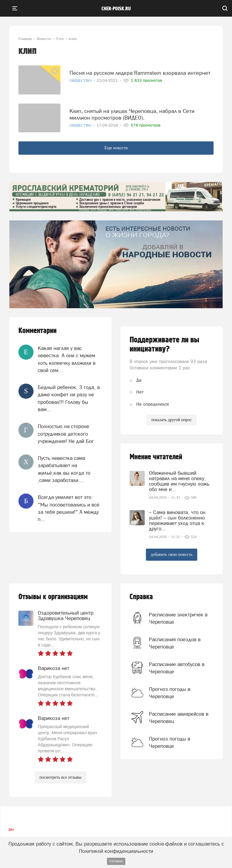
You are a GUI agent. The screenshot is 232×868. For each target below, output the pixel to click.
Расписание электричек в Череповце (178, 618)
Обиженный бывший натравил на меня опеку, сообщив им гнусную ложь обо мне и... (179, 481)
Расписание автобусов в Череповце (177, 668)
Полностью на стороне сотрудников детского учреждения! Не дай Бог (66, 434)
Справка (141, 597)
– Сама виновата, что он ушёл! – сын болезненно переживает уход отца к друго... (177, 520)
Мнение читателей (156, 457)
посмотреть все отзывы (61, 777)
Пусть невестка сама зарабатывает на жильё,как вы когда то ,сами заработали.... (64, 469)
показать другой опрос (172, 420)
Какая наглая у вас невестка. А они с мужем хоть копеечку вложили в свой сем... (67, 359)
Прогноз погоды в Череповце (170, 693)
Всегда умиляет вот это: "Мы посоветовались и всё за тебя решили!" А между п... (69, 508)
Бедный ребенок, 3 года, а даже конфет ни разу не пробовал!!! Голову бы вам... (69, 398)
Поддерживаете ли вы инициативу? (164, 345)
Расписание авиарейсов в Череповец (179, 718)
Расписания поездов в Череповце (175, 643)
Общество (81, 80)
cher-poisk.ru (116, 9)
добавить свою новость (172, 554)
